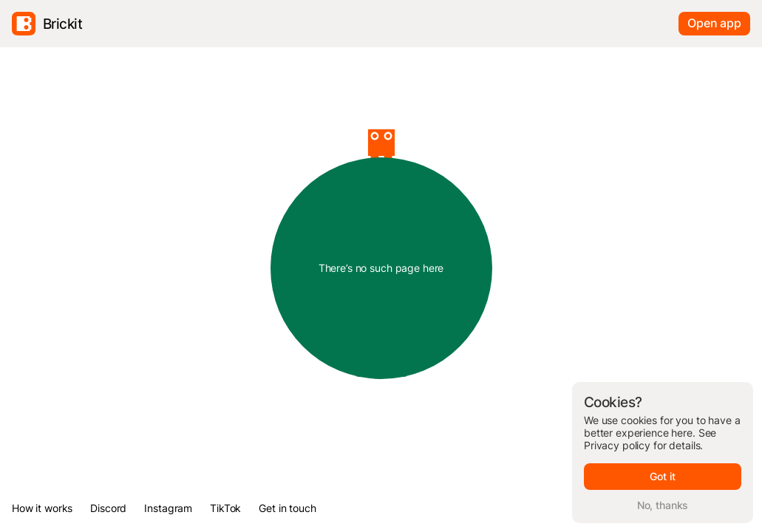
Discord (108, 508)
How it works (42, 508)
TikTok (225, 508)
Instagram (168, 508)
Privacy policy (617, 445)
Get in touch (287, 508)
